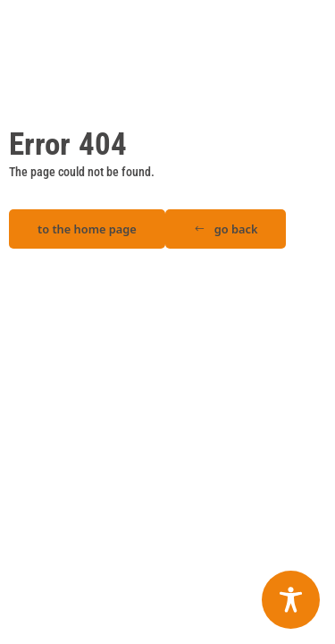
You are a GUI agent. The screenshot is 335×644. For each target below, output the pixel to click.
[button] (226, 229)
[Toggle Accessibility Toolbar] (291, 600)
